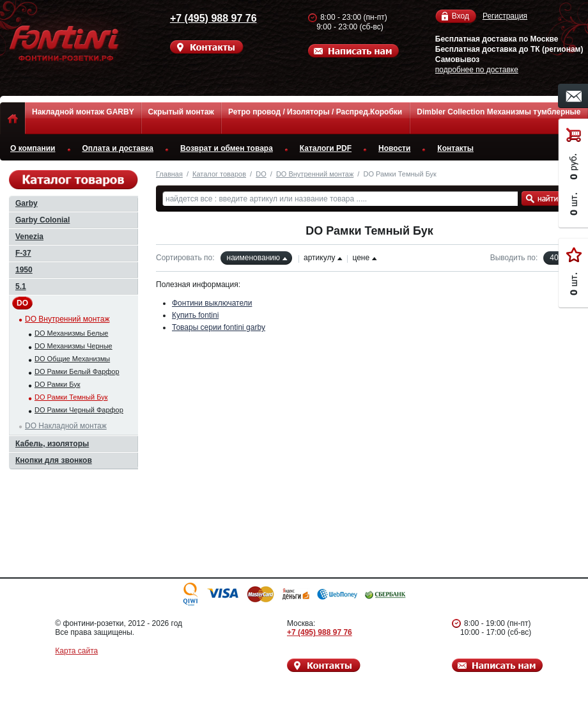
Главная (169, 174)
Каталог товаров (219, 174)
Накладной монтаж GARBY (83, 112)
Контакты (455, 148)
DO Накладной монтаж (66, 426)
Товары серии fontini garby (219, 327)
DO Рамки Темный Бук (71, 397)
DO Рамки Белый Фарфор (77, 371)
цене (361, 258)
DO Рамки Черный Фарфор (79, 410)
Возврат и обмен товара (227, 148)
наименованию (253, 258)
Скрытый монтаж (181, 112)
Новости (394, 148)
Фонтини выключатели (212, 303)
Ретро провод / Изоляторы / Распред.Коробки (315, 112)
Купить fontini (195, 315)
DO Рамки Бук (58, 384)
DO (261, 174)
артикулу (319, 258)
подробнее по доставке (477, 70)
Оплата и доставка (118, 148)
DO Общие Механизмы (72, 359)
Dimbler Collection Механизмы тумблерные (499, 112)
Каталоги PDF (326, 148)
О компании (33, 148)
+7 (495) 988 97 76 (210, 18)
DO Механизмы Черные (73, 346)
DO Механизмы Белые (71, 333)
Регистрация (505, 16)
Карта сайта (76, 651)
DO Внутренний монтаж (315, 174)
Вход (460, 16)
